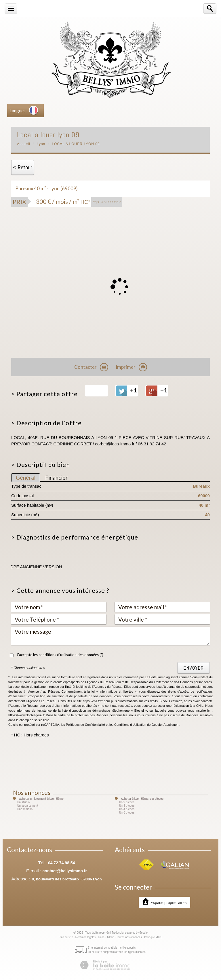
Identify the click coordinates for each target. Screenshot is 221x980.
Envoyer (194, 668)
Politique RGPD (153, 937)
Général (26, 477)
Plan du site (66, 937)
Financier (56, 477)
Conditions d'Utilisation (130, 725)
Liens (101, 937)
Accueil (24, 144)
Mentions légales (86, 937)
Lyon (41, 144)
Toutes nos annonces (129, 937)
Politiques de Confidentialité (85, 725)
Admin (110, 937)
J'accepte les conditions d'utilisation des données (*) (60, 655)
